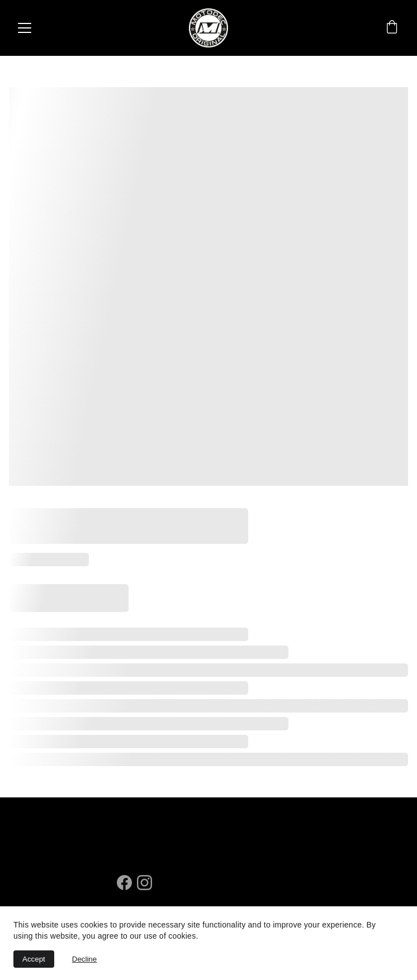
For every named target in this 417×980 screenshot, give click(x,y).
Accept (34, 959)
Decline (84, 959)
